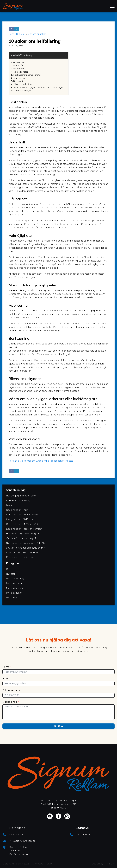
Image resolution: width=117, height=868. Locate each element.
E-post (6, 679)
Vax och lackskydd (23, 91)
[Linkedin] (17, 29)
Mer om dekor (14, 595)
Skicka (58, 726)
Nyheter (11, 576)
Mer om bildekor (37, 34)
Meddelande (10, 702)
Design (10, 572)
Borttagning (19, 81)
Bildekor (21, 34)
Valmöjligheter (21, 72)
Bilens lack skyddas (23, 84)
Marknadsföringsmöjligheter (27, 75)
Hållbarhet (19, 69)
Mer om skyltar (14, 586)
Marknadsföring (15, 581)
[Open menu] (112, 6)
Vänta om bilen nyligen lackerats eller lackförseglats (39, 88)
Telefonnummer (12, 690)
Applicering (19, 78)
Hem (11, 34)
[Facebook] (11, 29)
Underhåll (18, 66)
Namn (6, 667)
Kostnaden (18, 63)
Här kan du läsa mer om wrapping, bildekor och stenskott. (41, 461)
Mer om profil (14, 600)
